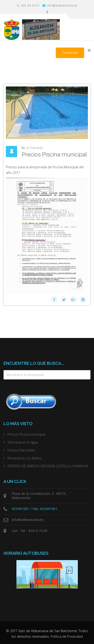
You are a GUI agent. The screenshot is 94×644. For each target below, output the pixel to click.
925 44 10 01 (30, 5)
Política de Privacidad (67, 636)
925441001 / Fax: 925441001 (35, 509)
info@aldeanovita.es (62, 5)
